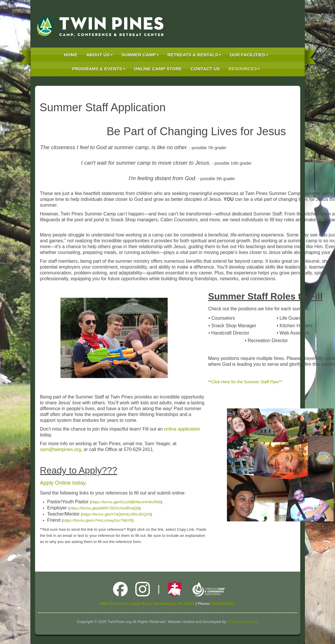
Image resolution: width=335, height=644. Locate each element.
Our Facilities (249, 55)
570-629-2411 (223, 604)
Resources (244, 69)
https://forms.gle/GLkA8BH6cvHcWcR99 (126, 502)
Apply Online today (63, 483)
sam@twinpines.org (61, 449)
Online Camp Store (158, 69)
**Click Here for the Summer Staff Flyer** (245, 382)
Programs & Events (99, 69)
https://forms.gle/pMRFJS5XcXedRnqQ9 (104, 508)
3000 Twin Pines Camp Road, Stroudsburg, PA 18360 (147, 604)
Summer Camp (140, 55)
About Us (99, 55)
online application (182, 429)
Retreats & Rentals (194, 55)
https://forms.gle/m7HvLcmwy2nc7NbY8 (98, 520)
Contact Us (205, 69)
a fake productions (242, 622)
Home (71, 55)
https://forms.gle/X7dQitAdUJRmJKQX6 (117, 514)
